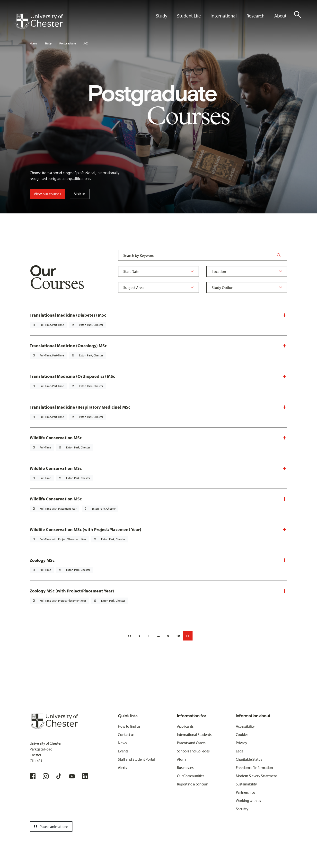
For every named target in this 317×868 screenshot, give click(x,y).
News (122, 743)
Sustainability (246, 784)
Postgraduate (67, 43)
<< (129, 636)
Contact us (126, 734)
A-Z (85, 43)
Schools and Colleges (193, 751)
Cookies (242, 734)
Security (242, 809)
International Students (194, 734)
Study (48, 43)
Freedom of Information (254, 767)
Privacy (242, 743)
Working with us (248, 801)
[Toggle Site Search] (298, 15)
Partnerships (245, 792)
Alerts (122, 767)
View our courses (47, 194)
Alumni (183, 759)
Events (123, 751)
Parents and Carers (191, 743)
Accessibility (245, 726)
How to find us (129, 726)
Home (33, 43)
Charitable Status (249, 759)
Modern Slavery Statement (256, 776)
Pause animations (50, 826)
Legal (240, 751)
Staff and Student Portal (136, 759)
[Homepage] (39, 21)
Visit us (80, 194)
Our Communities (191, 776)
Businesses (185, 767)
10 (178, 636)
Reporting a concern (193, 784)
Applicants (185, 726)
